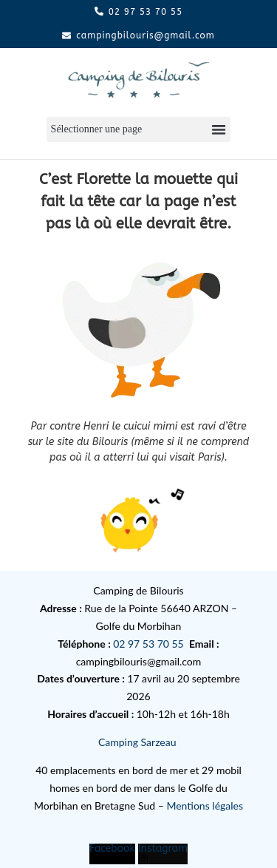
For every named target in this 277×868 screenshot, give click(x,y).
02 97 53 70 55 (148, 644)
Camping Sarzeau (138, 742)
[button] (138, 130)
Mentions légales (205, 806)
